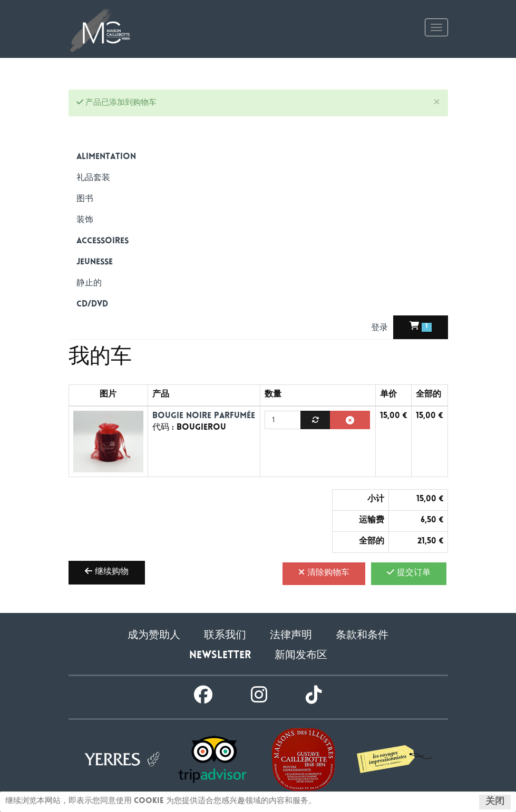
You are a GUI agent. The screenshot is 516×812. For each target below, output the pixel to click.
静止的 (89, 284)
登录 (381, 328)
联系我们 (225, 636)
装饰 (85, 220)
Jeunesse (95, 263)
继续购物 (107, 571)
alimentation (106, 157)
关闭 (495, 802)
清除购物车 (324, 572)
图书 (85, 199)
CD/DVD (92, 305)
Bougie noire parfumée (204, 416)
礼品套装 (93, 178)
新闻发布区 (301, 656)
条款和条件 (362, 636)
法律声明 (291, 636)
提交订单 (409, 572)
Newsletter (220, 656)
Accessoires (103, 241)
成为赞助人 (154, 636)
